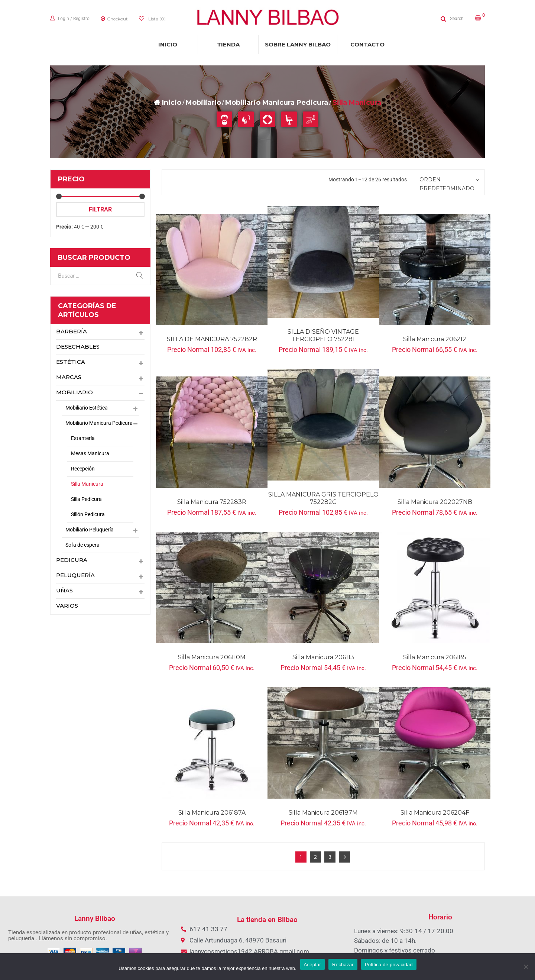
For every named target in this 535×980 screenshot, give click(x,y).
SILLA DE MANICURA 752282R (212, 339)
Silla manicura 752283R (212, 502)
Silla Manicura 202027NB (435, 502)
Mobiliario (203, 103)
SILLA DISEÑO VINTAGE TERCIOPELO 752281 (323, 335)
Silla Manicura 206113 (323, 657)
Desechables (78, 347)
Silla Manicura (87, 484)
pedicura (72, 560)
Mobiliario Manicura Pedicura (277, 103)
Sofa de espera (82, 545)
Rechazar (343, 965)
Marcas (69, 377)
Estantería (83, 438)
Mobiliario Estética (87, 408)
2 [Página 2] (315, 857)
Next (344, 857)
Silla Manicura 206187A (212, 813)
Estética (70, 362)
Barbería (72, 332)
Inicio (172, 103)
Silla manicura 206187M (323, 813)
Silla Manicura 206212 (435, 339)
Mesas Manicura (90, 453)
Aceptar (313, 965)
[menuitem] (168, 45)
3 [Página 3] (330, 857)
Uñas (65, 591)
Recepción (83, 469)
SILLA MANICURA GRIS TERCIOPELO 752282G (323, 498)
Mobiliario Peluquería (90, 530)
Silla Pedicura (86, 499)
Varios (67, 606)
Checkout (117, 19)
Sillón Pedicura (88, 514)
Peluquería (76, 575)
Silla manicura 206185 (435, 657)
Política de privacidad (389, 965)
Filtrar (100, 209)
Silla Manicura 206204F (435, 813)
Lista (156, 19)
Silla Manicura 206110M (212, 657)
